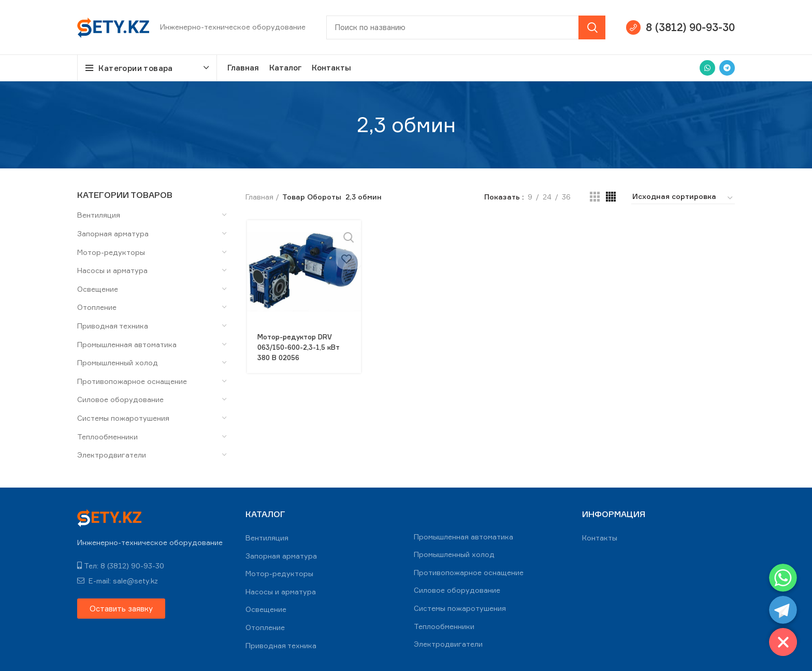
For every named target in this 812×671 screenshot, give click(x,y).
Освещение (98, 289)
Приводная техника (113, 326)
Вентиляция (99, 215)
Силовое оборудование (120, 399)
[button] (121, 609)
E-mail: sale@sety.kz (118, 581)
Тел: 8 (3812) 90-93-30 (121, 566)
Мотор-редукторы (111, 252)
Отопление (97, 307)
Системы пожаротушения (123, 418)
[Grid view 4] (611, 197)
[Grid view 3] (595, 197)
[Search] (466, 27)
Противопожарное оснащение (132, 381)
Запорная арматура (113, 233)
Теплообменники (107, 437)
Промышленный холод (118, 362)
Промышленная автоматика (127, 344)
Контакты (600, 538)
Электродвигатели (112, 455)
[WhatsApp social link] (707, 68)
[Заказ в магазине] (683, 198)
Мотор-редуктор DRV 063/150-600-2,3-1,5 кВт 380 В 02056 (300, 347)
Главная (259, 197)
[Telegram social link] (727, 68)
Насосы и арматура (112, 270)
